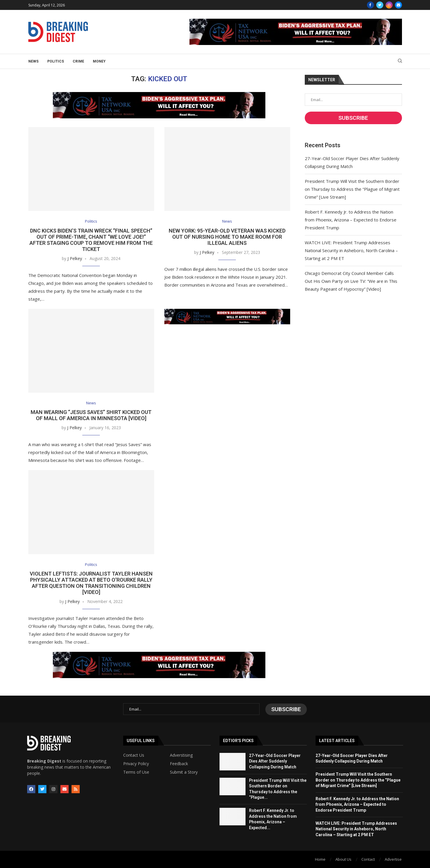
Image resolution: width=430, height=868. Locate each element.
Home (320, 859)
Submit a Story (184, 772)
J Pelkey (75, 258)
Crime (78, 61)
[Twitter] (380, 5)
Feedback (179, 763)
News (33, 61)
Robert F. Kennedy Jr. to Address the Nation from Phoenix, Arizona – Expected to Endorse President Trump (351, 220)
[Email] (398, 5)
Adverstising (181, 755)
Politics (56, 61)
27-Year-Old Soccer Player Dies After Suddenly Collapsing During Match (275, 761)
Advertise (393, 859)
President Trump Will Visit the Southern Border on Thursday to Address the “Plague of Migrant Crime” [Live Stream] (352, 189)
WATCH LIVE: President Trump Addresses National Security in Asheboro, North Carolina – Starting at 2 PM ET (351, 250)
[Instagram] (389, 5)
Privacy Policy (136, 763)
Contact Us (134, 755)
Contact (368, 859)
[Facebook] (370, 5)
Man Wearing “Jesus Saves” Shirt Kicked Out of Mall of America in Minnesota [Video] (91, 415)
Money (99, 61)
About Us (343, 859)
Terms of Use (136, 772)
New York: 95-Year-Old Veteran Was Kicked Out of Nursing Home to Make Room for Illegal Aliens (227, 237)
